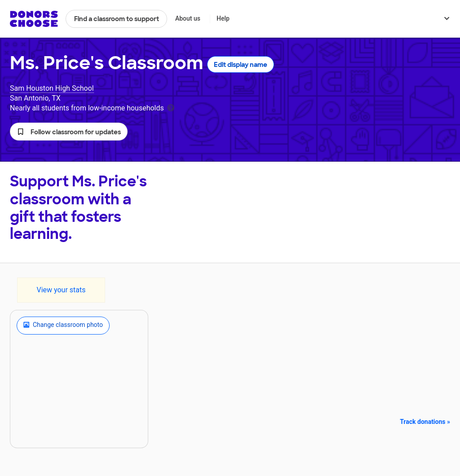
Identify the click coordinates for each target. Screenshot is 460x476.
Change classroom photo (63, 326)
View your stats (61, 290)
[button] (69, 132)
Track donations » (425, 422)
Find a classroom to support (117, 19)
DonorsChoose (34, 19)
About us (188, 18)
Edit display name (241, 65)
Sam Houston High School (52, 88)
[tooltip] (171, 107)
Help (223, 18)
